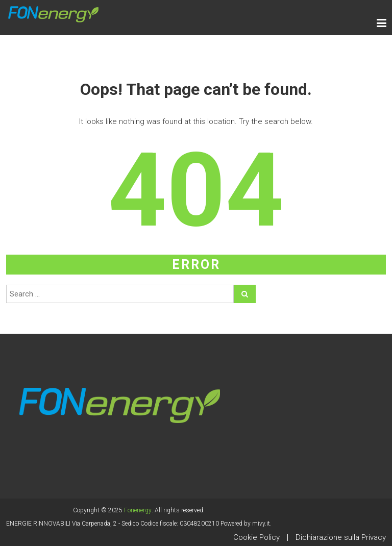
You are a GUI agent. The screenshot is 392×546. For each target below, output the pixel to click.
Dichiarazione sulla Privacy (341, 537)
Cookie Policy (256, 537)
